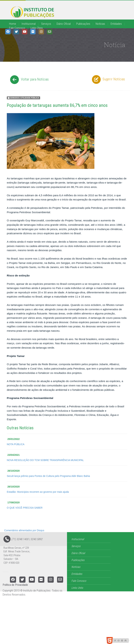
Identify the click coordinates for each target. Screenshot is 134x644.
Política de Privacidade (15, 585)
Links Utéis (77, 588)
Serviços (46, 24)
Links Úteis (37, 28)
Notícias (100, 24)
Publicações (83, 24)
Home (13, 24)
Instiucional (78, 539)
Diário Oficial (64, 24)
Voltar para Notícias (29, 80)
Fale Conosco (17, 28)
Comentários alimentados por (24, 530)
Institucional (29, 24)
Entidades (116, 24)
